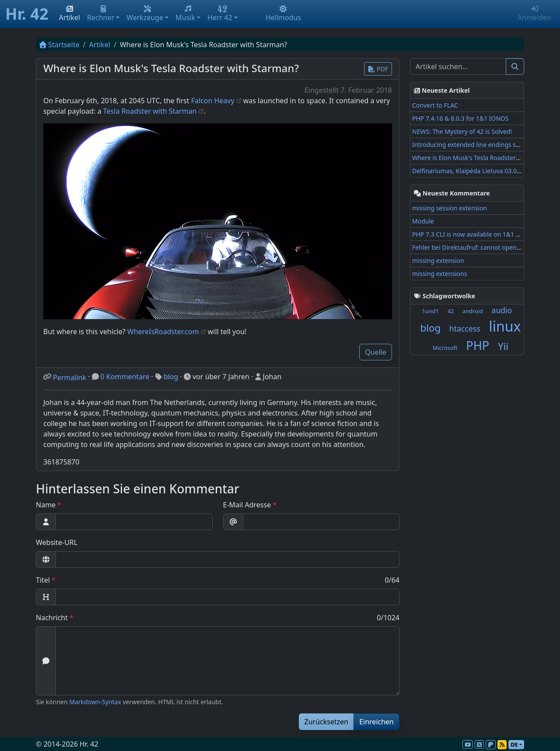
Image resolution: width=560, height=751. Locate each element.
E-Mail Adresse (247, 505)
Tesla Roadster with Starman (150, 111)
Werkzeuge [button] (145, 14)
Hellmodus (283, 14)
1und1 (430, 311)
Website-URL (57, 542)
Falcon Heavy (213, 101)
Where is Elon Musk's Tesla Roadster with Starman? (485, 158)
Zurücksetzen (327, 722)
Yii (503, 346)
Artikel (70, 14)
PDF (378, 69)
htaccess (465, 328)
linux (505, 326)
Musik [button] (185, 14)
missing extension (438, 260)
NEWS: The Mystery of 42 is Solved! (462, 131)
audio (502, 310)
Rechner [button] (101, 14)
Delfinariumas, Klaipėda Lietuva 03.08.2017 (474, 171)
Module (423, 221)
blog (171, 377)
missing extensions (439, 274)
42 (451, 311)
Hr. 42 (27, 14)
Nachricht (52, 618)
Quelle (376, 352)
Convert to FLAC (435, 105)
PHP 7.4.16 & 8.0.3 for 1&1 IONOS (460, 118)
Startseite (59, 45)
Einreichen (376, 722)
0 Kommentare (125, 377)
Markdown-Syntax (95, 702)
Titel (43, 580)
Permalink (70, 377)
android (473, 311)
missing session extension (450, 208)
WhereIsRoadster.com (163, 332)
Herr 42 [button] (220, 14)
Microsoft (445, 348)
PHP (478, 345)
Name (46, 505)
